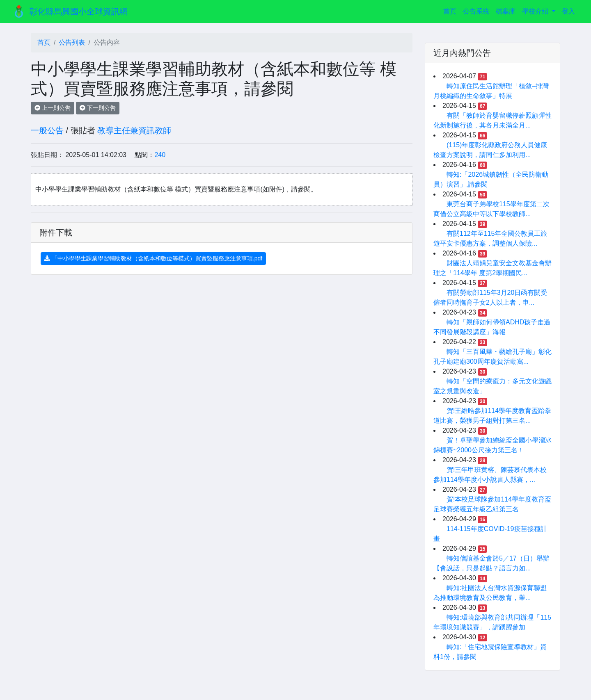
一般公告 (47, 130)
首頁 (451, 10)
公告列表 (72, 42)
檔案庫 (506, 11)
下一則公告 (98, 108)
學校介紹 (536, 11)
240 (160, 155)
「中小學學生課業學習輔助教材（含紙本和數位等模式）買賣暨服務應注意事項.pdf (153, 258)
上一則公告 (53, 108)
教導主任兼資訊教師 (134, 130)
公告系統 (476, 11)
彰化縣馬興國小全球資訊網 (78, 11)
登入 (568, 11)
